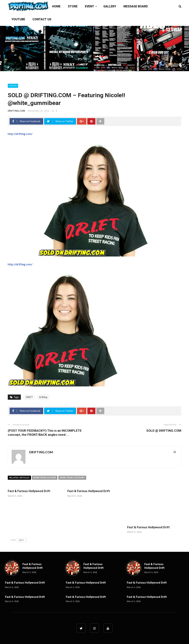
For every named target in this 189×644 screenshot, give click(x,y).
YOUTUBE (18, 19)
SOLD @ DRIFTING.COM (164, 431)
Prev (12, 540)
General (13, 86)
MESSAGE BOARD (136, 6)
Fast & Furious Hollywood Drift (29, 491)
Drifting (43, 397)
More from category (72, 478)
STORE (73, 6)
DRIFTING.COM (16, 111)
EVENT (90, 6)
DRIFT (29, 397)
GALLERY (110, 6)
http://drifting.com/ (20, 134)
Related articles (19, 478)
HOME (56, 6)
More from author (45, 478)
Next (22, 540)
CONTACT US (42, 19)
